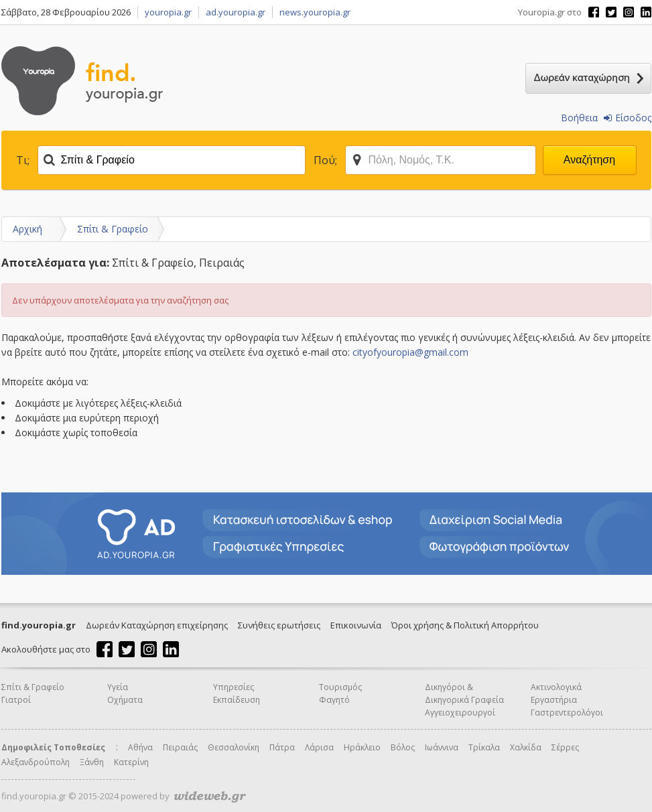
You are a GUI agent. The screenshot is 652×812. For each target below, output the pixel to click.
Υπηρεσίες (234, 687)
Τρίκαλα (484, 747)
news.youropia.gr (315, 12)
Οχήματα (125, 700)
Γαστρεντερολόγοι (567, 713)
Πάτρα (282, 747)
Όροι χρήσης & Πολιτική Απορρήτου (465, 625)
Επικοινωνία (356, 625)
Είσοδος (628, 118)
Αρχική (27, 229)
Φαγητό (334, 700)
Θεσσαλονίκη (234, 747)
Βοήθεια (579, 118)
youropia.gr (168, 12)
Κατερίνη (131, 762)
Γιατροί (16, 700)
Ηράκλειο (362, 747)
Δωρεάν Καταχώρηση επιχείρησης (157, 625)
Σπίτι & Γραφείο (113, 229)
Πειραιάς (180, 747)
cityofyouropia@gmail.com (410, 352)
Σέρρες (565, 747)
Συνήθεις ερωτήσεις (279, 625)
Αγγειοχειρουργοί (460, 713)
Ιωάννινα (442, 747)
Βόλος (403, 747)
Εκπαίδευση (237, 700)
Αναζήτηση (589, 160)
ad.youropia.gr (236, 12)
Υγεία (118, 687)
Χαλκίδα (526, 747)
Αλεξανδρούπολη (36, 762)
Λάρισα (319, 747)
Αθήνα (140, 747)
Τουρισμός (340, 687)
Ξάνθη (92, 762)
